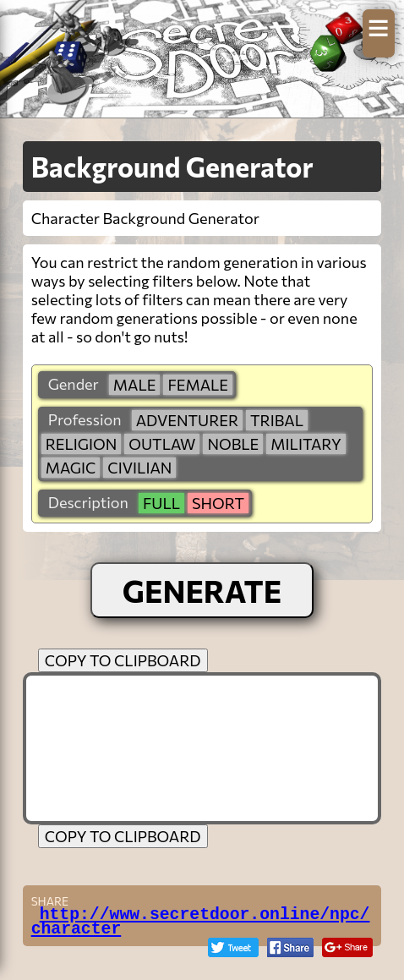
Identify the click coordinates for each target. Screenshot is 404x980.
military (306, 444)
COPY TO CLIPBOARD (123, 660)
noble (233, 444)
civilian (139, 468)
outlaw (162, 444)
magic (71, 468)
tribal (277, 420)
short (218, 503)
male (135, 385)
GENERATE (202, 590)
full (161, 503)
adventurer (187, 420)
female (198, 385)
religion (82, 444)
